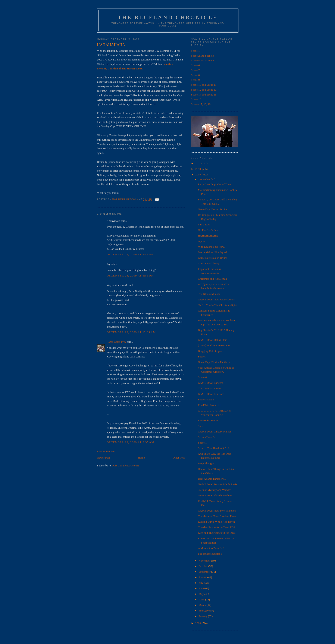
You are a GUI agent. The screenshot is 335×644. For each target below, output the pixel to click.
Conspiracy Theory (209, 263)
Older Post (179, 458)
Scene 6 (195, 65)
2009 (198, 174)
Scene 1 (195, 51)
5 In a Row (204, 224)
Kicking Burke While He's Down (216, 522)
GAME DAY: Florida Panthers (215, 495)
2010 (198, 169)
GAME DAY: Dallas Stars (212, 340)
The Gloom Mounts (209, 294)
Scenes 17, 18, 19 (201, 104)
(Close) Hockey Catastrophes (214, 345)
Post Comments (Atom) (126, 465)
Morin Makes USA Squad (212, 252)
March (203, 605)
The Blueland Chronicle (168, 17)
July (201, 583)
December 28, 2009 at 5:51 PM (130, 276)
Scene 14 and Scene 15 (204, 95)
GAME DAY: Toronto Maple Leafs (217, 484)
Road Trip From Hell (209, 405)
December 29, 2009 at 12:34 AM (131, 332)
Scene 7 (195, 70)
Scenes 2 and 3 (206, 437)
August (203, 577)
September (205, 572)
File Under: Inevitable (210, 554)
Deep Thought (206, 463)
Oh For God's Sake (208, 230)
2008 (198, 623)
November (205, 561)
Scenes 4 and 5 (206, 399)
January (203, 616)
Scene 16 (196, 99)
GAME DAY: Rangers (210, 383)
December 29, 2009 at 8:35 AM (130, 442)
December (205, 179)
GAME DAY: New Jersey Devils (216, 299)
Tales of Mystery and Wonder (214, 490)
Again (201, 241)
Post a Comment (106, 451)
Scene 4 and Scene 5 (202, 60)
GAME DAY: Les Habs (211, 394)
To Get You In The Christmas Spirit (218, 305)
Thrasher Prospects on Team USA (217, 527)
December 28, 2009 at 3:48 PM (130, 254)
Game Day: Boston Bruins (213, 209)
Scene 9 (195, 80)
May (202, 594)
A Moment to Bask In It (211, 548)
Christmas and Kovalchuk (212, 279)
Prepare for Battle (208, 420)
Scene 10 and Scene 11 (204, 85)
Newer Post (103, 458)
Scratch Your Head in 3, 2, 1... (215, 448)
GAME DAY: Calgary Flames (215, 432)
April (202, 599)
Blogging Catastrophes (211, 351)
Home (141, 458)
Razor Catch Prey (116, 342)
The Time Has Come (209, 388)
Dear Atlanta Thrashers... (212, 479)
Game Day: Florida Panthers (214, 362)
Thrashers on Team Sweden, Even (217, 516)
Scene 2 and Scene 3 (202, 56)
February (204, 611)
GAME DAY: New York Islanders (217, 511)
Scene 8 (195, 75)
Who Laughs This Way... (212, 247)
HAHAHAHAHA (208, 236)
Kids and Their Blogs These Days (217, 533)
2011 (198, 163)
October (203, 566)
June (202, 588)
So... (200, 426)
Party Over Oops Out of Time (214, 184)
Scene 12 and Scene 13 (204, 90)
